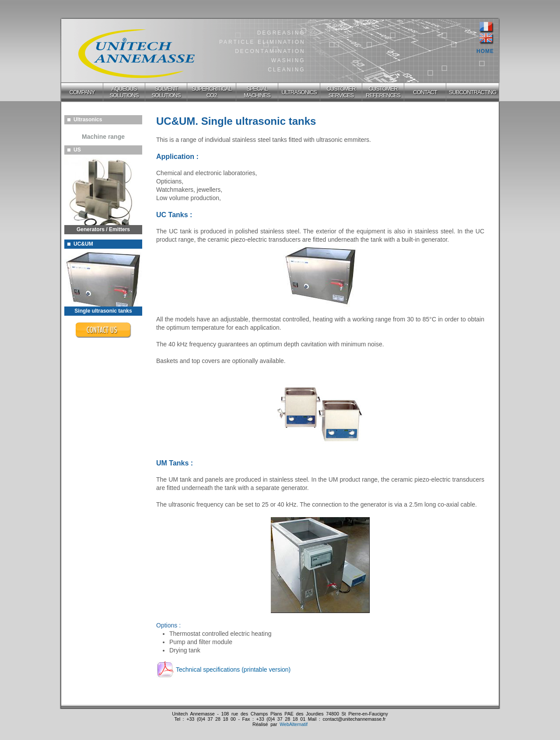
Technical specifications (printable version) (233, 670)
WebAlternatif (294, 724)
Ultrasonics (85, 120)
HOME (485, 51)
